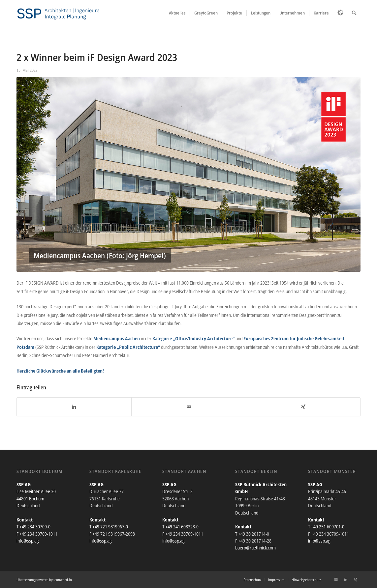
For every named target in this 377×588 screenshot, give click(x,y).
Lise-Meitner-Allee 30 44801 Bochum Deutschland (36, 498)
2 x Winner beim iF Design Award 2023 (97, 57)
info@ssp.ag (28, 541)
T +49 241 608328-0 (180, 527)
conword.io (63, 580)
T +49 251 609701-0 (326, 527)
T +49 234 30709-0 (33, 527)
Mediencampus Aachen (117, 338)
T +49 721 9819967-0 (109, 527)
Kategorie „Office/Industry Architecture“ (193, 338)
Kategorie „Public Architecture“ (128, 347)
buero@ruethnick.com (255, 548)
